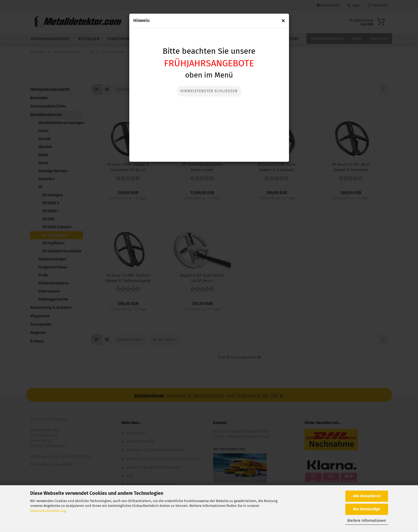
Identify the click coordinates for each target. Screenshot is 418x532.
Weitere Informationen (367, 521)
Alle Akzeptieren (367, 496)
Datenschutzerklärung (48, 511)
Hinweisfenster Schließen (209, 91)
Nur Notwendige (367, 509)
